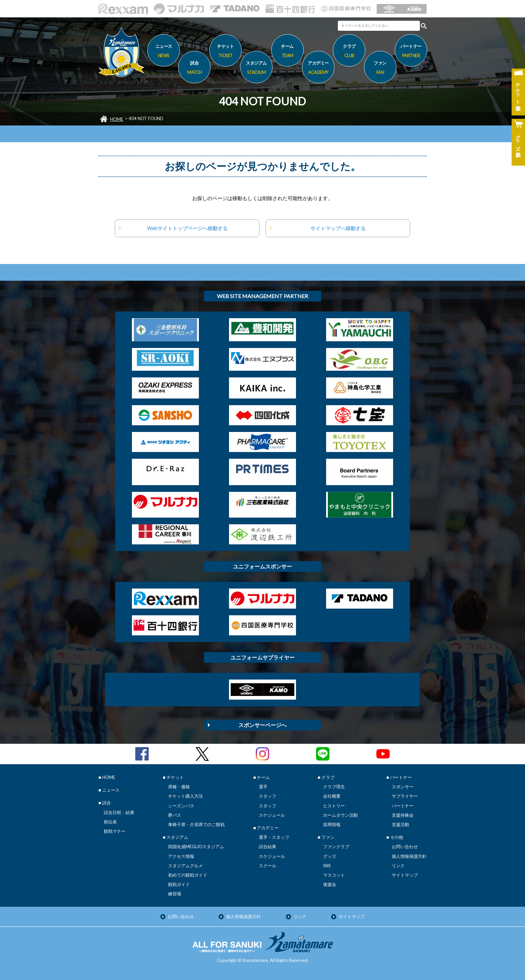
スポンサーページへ (262, 725)
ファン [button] (380, 69)
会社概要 (332, 796)
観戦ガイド (179, 884)
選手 (263, 787)
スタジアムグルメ (185, 866)
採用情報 (332, 824)
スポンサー (403, 787)
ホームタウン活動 (341, 815)
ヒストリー (334, 806)
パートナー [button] (411, 52)
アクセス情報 (181, 856)
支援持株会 (403, 815)
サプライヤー (405, 796)
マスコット (334, 875)
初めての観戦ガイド (188, 875)
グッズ (330, 856)
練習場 (175, 894)
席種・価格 (179, 787)
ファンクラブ (336, 847)
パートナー (403, 806)
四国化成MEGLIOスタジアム (196, 847)
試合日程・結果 (119, 812)
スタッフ (268, 796)
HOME (117, 119)
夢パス (175, 815)
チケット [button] (226, 52)
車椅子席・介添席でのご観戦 (196, 824)
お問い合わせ (405, 847)
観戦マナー (115, 831)
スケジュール (272, 815)
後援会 (330, 884)
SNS (327, 866)
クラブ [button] (349, 52)
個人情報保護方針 (409, 856)
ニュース (164, 52)
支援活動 (400, 824)
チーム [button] (287, 52)
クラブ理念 (334, 787)
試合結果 (268, 847)
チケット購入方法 (185, 796)
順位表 (110, 822)
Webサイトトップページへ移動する (187, 228)
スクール (268, 866)
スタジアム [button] (256, 69)
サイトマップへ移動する (338, 228)
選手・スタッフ (274, 837)
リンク (398, 866)
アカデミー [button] (318, 69)
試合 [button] (194, 69)
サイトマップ (405, 875)
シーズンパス (181, 806)
